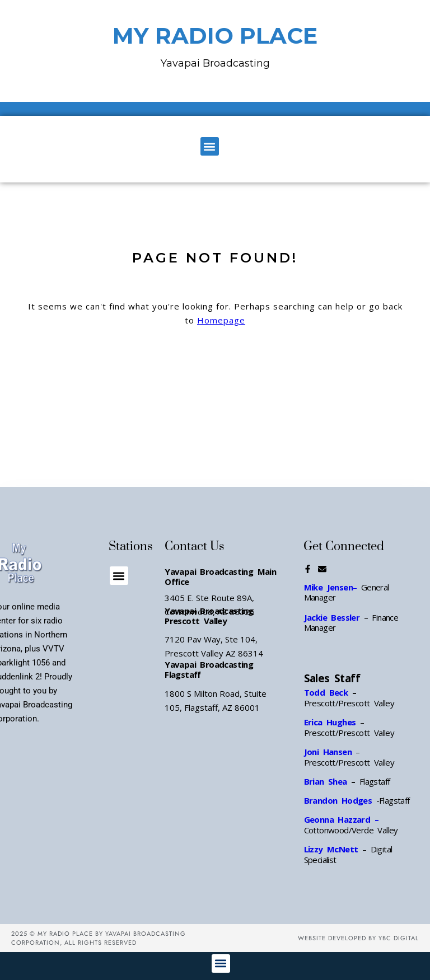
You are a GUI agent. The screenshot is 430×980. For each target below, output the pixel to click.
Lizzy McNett (331, 849)
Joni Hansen (330, 752)
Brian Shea (326, 781)
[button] (210, 146)
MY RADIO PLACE (215, 36)
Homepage (221, 320)
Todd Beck (326, 692)
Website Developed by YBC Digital (358, 938)
